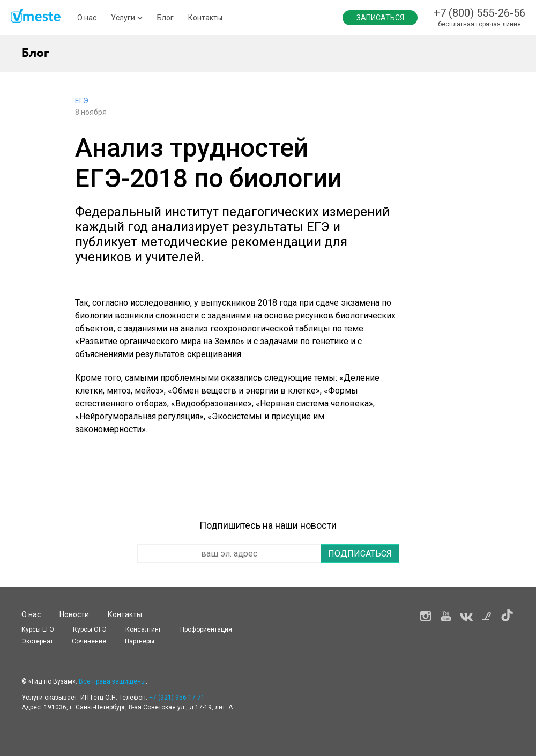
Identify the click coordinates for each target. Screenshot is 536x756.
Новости (74, 614)
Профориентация (206, 629)
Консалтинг (143, 629)
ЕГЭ (82, 101)
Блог (165, 18)
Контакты (205, 18)
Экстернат (37, 641)
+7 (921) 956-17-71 (177, 698)
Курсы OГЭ (90, 629)
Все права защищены (112, 681)
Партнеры (140, 641)
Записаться (380, 18)
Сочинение (89, 641)
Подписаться (360, 554)
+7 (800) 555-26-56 (479, 13)
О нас (87, 18)
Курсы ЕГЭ (38, 629)
